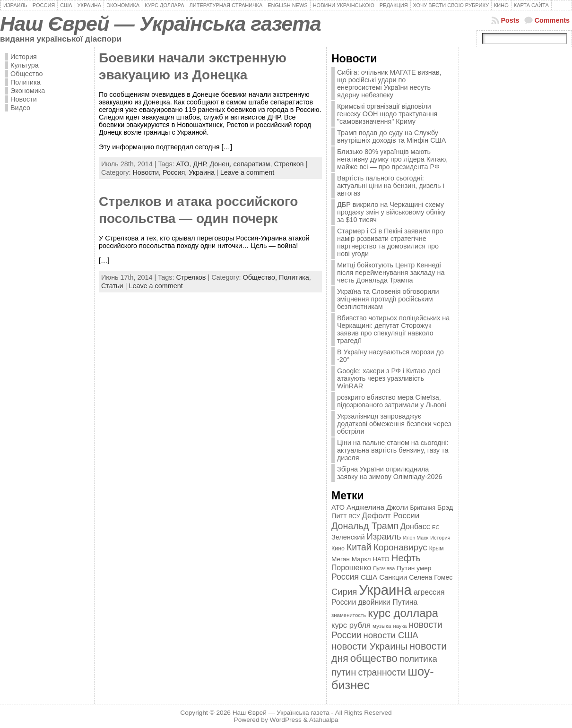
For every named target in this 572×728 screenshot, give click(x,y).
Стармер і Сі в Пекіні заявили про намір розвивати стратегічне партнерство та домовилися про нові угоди (390, 242)
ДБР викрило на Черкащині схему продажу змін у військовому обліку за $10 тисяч (391, 212)
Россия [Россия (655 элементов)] (345, 577)
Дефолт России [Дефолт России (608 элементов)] (391, 516)
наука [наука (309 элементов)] (400, 626)
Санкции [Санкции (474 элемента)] (393, 577)
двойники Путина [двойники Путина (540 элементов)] (388, 602)
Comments (552, 20)
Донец (219, 164)
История (24, 57)
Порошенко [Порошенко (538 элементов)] (351, 568)
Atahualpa (324, 720)
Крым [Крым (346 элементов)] (437, 548)
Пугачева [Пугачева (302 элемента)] (384, 568)
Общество (26, 74)
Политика (26, 82)
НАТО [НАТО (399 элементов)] (381, 559)
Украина (202, 172)
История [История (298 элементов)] (440, 538)
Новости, (147, 172)
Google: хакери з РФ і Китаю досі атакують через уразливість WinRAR (389, 378)
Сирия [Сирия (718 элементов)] (344, 592)
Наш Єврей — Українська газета (160, 24)
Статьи (112, 286)
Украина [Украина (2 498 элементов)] (385, 590)
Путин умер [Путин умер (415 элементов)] (414, 568)
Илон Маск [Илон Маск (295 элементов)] (416, 538)
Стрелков (289, 164)
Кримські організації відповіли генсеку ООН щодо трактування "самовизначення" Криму (387, 114)
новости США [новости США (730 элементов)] (391, 635)
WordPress (286, 720)
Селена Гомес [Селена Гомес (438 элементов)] (431, 577)
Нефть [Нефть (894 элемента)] (406, 558)
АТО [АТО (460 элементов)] (338, 507)
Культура (25, 65)
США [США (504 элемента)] (369, 577)
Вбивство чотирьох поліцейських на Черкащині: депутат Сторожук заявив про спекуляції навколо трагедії (393, 329)
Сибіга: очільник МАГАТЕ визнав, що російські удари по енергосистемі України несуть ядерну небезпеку (389, 84)
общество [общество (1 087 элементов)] (374, 658)
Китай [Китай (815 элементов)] (359, 547)
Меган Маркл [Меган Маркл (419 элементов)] (351, 559)
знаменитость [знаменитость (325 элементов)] (349, 615)
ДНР (199, 164)
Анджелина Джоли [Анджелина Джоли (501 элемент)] (377, 507)
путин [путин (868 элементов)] (344, 672)
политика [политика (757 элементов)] (418, 659)
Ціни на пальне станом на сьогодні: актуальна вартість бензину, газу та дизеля (393, 450)
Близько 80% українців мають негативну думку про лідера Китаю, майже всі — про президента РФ (392, 159)
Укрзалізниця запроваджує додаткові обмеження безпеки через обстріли (394, 424)
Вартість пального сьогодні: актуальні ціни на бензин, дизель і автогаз (391, 186)
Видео (20, 108)
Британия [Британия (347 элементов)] (422, 508)
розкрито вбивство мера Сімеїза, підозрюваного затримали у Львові (392, 401)
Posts (510, 20)
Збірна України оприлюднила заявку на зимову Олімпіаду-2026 (390, 473)
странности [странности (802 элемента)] (382, 672)
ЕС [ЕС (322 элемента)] (436, 527)
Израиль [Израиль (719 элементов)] (384, 536)
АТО (183, 164)
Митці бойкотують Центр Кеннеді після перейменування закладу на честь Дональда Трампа (391, 273)
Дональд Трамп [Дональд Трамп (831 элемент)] (365, 526)
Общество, (261, 277)
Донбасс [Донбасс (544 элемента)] (415, 526)
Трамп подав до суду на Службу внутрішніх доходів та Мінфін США (391, 137)
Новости (24, 99)
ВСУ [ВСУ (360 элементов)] (354, 516)
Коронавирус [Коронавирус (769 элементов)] (400, 547)
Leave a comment (247, 172)
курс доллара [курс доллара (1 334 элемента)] (403, 613)
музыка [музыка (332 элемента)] (382, 626)
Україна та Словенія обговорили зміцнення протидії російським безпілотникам (388, 299)
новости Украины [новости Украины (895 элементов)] (369, 646)
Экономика (28, 91)
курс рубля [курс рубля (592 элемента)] (351, 625)
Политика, (295, 277)
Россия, (176, 172)
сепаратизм (252, 164)
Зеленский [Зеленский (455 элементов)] (348, 537)
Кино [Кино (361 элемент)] (338, 548)
